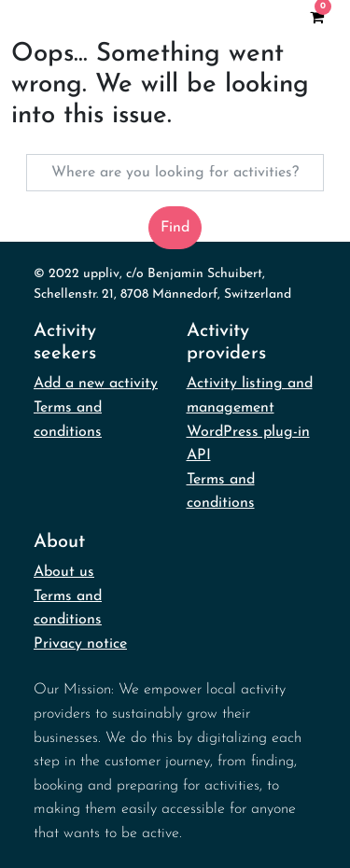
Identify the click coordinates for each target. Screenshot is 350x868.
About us (64, 572)
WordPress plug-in (248, 432)
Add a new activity (96, 384)
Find (175, 228)
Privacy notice (80, 644)
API (199, 455)
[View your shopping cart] (317, 17)
